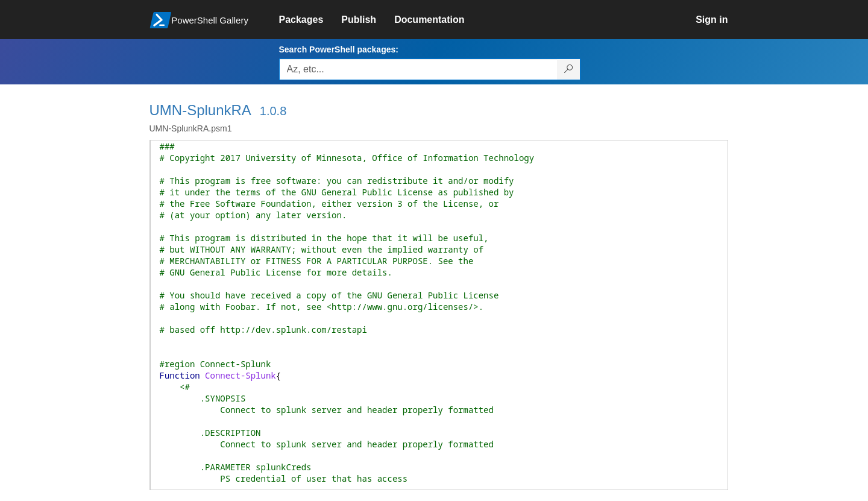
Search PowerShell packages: (339, 49)
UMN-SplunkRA (200, 110)
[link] (310, 20)
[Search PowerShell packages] (569, 69)
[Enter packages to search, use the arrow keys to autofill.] (418, 69)
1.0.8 (273, 111)
